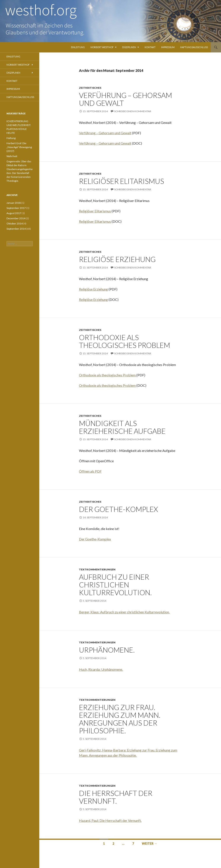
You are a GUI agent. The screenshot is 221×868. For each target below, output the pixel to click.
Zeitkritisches (90, 88)
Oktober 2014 (15, 223)
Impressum (168, 47)
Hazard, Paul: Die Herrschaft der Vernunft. (110, 820)
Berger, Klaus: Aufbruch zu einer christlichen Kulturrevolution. (124, 612)
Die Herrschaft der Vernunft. (116, 797)
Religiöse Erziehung (117, 259)
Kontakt (150, 47)
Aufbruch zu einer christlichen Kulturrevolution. (115, 585)
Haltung (11, 138)
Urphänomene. (107, 650)
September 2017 (16, 208)
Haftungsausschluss (194, 47)
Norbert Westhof (102, 47)
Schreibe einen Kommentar (133, 111)
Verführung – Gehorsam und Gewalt (125, 99)
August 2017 (14, 213)
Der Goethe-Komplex (118, 509)
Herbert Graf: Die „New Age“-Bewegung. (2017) (19, 147)
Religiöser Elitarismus (122, 181)
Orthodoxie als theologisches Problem (125, 341)
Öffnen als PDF (90, 471)
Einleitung (78, 47)
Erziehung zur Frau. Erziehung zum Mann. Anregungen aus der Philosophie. (120, 719)
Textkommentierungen (97, 569)
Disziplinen (129, 47)
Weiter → (149, 844)
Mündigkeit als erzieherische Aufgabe (122, 427)
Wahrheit (12, 156)
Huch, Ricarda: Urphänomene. (101, 669)
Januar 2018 (14, 203)
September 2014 (16, 229)
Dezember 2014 (16, 218)
